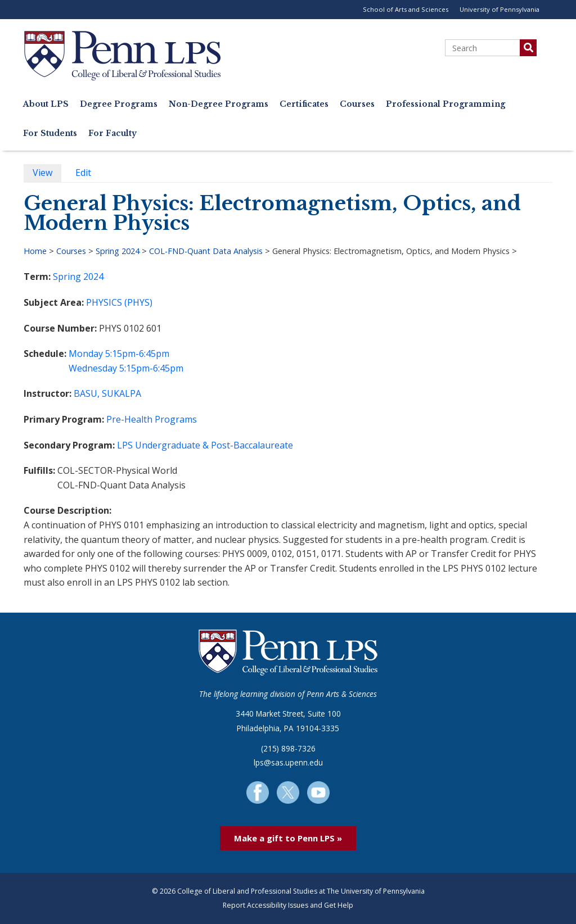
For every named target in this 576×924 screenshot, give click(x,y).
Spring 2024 (118, 251)
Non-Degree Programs (219, 104)
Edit (88, 174)
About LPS (46, 104)
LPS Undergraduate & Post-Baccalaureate (205, 445)
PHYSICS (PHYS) (119, 302)
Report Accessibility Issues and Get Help (288, 905)
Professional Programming (445, 104)
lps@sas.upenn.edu (288, 762)
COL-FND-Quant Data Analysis (206, 251)
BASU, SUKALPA (107, 393)
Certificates (304, 104)
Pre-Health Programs (152, 419)
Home (35, 251)
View (47, 174)
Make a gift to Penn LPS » (288, 838)
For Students (50, 133)
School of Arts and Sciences (406, 9)
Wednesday (93, 368)
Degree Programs (119, 104)
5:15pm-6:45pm (137, 354)
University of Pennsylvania (499, 9)
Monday (86, 354)
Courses (357, 104)
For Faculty (112, 133)
